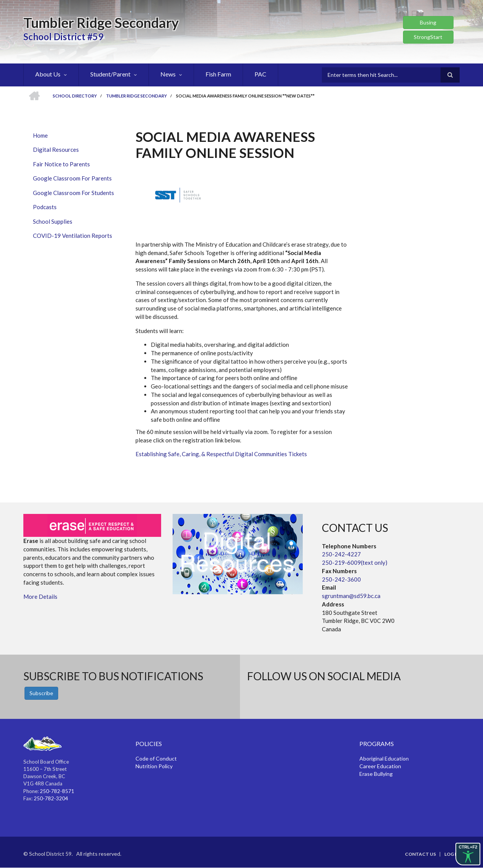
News (168, 74)
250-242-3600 (341, 579)
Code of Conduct (156, 758)
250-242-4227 (341, 554)
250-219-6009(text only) (355, 562)
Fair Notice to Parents (61, 164)
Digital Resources (56, 150)
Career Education (380, 766)
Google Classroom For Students (73, 193)
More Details (40, 597)
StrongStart (428, 37)
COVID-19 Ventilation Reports (73, 236)
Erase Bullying (376, 774)
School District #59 (63, 37)
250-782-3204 (51, 798)
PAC (260, 74)
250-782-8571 (57, 791)
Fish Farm (218, 74)
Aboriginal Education (384, 758)
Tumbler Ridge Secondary (101, 23)
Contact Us (420, 854)
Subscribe (41, 693)
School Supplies (53, 221)
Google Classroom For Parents (72, 178)
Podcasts (45, 207)
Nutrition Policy (154, 766)
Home (40, 135)
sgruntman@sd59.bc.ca (351, 596)
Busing (428, 22)
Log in (452, 854)
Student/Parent (110, 74)
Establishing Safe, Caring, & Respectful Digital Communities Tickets (221, 454)
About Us (48, 74)
